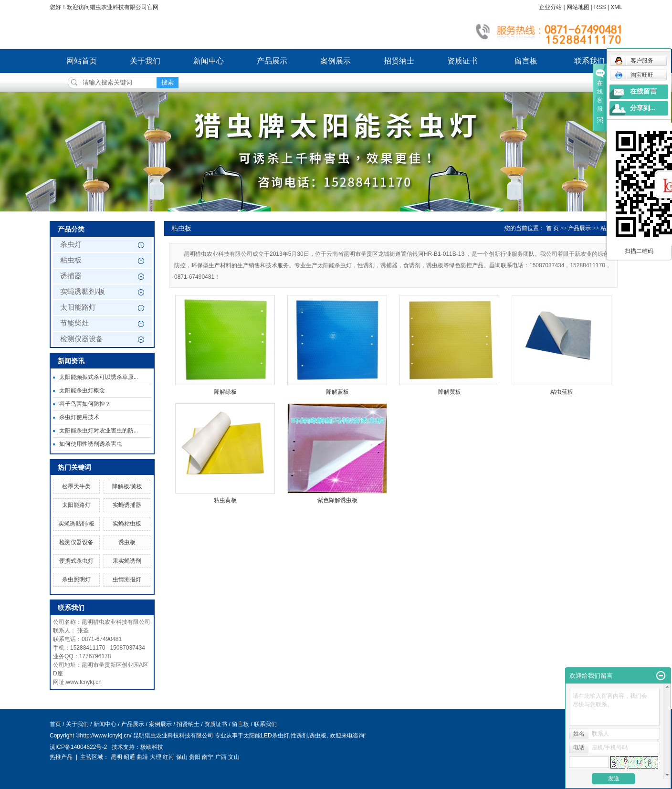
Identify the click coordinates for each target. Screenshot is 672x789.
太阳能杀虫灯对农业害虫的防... (99, 431)
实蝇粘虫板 (127, 524)
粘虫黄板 (225, 500)
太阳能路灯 (78, 307)
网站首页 (82, 61)
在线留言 (643, 91)
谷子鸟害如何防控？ (85, 404)
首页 (55, 724)
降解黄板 (450, 392)
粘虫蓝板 (562, 392)
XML (616, 7)
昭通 (129, 757)
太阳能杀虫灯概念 (82, 390)
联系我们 (589, 61)
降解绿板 (225, 392)
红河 (168, 757)
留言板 (526, 61)
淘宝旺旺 (634, 75)
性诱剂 (299, 736)
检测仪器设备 (82, 339)
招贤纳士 (399, 61)
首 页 (552, 228)
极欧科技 (152, 747)
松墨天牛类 (76, 486)
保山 (182, 757)
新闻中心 (209, 61)
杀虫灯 (71, 244)
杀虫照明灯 (76, 579)
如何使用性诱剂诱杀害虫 (91, 444)
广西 (221, 757)
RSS (600, 7)
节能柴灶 (74, 323)
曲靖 (142, 757)
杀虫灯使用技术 (79, 417)
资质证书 (462, 61)
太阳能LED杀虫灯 (266, 736)
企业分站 (550, 7)
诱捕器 (71, 276)
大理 (156, 757)
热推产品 (61, 757)
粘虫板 (71, 260)
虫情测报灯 (127, 579)
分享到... (643, 108)
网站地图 (578, 7)
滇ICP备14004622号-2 (78, 747)
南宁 (208, 757)
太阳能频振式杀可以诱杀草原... (99, 377)
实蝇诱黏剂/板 (83, 292)
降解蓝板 (337, 392)
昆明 (116, 757)
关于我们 (145, 61)
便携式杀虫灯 (76, 561)
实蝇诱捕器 (127, 505)
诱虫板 (127, 542)
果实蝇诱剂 (127, 561)
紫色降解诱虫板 (337, 500)
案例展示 (336, 61)
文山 (234, 757)
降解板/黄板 (127, 486)
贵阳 (195, 757)
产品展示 (272, 61)
